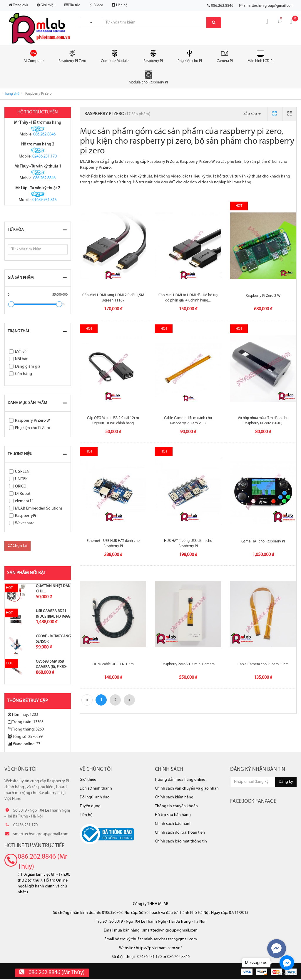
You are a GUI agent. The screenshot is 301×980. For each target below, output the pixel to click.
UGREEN (22, 472)
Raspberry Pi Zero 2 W (263, 296)
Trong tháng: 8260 (26, 729)
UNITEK (21, 479)
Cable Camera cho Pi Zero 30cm (263, 664)
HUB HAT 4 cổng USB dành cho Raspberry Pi (188, 543)
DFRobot (23, 494)
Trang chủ (18, 5)
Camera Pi (225, 56)
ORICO (21, 486)
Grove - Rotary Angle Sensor (55, 639)
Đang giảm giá (28, 367)
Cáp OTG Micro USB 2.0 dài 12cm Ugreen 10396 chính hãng (113, 421)
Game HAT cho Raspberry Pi (263, 541)
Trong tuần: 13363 (26, 722)
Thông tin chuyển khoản (176, 806)
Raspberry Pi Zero (72, 56)
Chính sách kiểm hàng (174, 797)
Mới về (21, 352)
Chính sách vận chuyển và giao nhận (187, 789)
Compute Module (115, 56)
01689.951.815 (45, 200)
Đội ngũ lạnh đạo (95, 797)
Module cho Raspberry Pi (148, 77)
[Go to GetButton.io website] (287, 974)
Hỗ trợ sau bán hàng (173, 815)
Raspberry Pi (153, 56)
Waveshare (25, 523)
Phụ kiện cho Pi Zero (33, 428)
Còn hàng (24, 374)
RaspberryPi (25, 516)
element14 (24, 501)
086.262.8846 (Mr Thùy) (42, 862)
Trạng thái (18, 331)
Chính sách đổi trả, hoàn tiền (180, 833)
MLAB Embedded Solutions (39, 509)
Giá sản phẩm (21, 278)
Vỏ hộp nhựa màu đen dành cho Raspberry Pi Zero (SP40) (263, 421)
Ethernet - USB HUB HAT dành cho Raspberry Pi (113, 543)
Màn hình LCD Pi (260, 56)
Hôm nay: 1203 (23, 715)
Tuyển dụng (90, 806)
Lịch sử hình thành (96, 789)
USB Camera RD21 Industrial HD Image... (55, 614)
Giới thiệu (46, 5)
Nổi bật (21, 359)
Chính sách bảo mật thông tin (181, 841)
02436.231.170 (45, 156)
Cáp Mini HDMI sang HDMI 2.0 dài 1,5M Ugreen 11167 (113, 298)
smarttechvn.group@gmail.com (269, 6)
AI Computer (34, 56)
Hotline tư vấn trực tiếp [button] (35, 846)
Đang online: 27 (24, 744)
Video (96, 5)
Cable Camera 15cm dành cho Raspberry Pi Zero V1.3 (188, 421)
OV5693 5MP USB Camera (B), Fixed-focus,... (51, 667)
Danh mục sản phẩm (27, 403)
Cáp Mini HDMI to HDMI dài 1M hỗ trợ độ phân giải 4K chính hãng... (188, 298)
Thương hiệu (20, 454)
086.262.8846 (44, 134)
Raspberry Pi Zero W (32, 421)
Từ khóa (16, 230)
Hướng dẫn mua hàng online (180, 780)
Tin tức (72, 5)
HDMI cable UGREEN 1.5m (113, 664)
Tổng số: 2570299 (25, 737)
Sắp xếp (252, 114)
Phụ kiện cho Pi (190, 56)
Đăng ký (286, 782)
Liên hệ (120, 5)
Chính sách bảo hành (173, 824)
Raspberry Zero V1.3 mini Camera (188, 664)
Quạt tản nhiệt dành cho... (54, 589)
